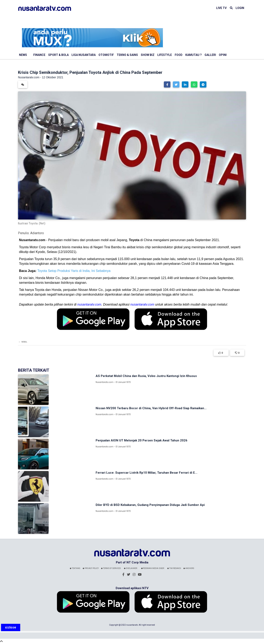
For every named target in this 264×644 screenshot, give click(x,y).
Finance (39, 55)
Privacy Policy (91, 568)
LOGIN (240, 8)
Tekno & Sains (127, 55)
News (23, 55)
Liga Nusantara (84, 55)
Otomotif (106, 55)
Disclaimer (131, 568)
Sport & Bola (58, 55)
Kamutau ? (194, 55)
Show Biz (148, 55)
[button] (167, 84)
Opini (223, 55)
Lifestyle (165, 55)
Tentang (75, 568)
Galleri (210, 55)
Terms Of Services (111, 568)
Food (179, 55)
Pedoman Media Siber (153, 568)
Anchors (189, 568)
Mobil (24, 342)
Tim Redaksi (174, 568)
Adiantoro (37, 233)
